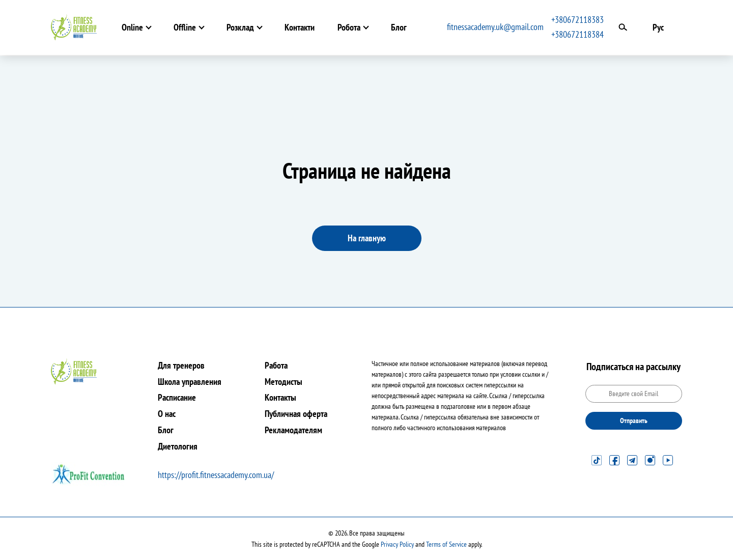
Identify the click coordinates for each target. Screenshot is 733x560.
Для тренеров (181, 365)
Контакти (300, 27)
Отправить (634, 421)
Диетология (178, 446)
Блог (399, 27)
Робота (349, 27)
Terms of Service (446, 544)
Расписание (177, 397)
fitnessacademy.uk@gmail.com (495, 27)
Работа (276, 365)
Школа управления (190, 382)
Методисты (284, 382)
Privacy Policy (397, 544)
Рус (658, 27)
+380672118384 (577, 34)
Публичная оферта (296, 414)
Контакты (280, 397)
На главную (367, 238)
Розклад (240, 27)
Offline (185, 27)
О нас (167, 414)
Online (132, 27)
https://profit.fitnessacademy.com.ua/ (216, 475)
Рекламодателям (293, 430)
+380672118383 (577, 20)
